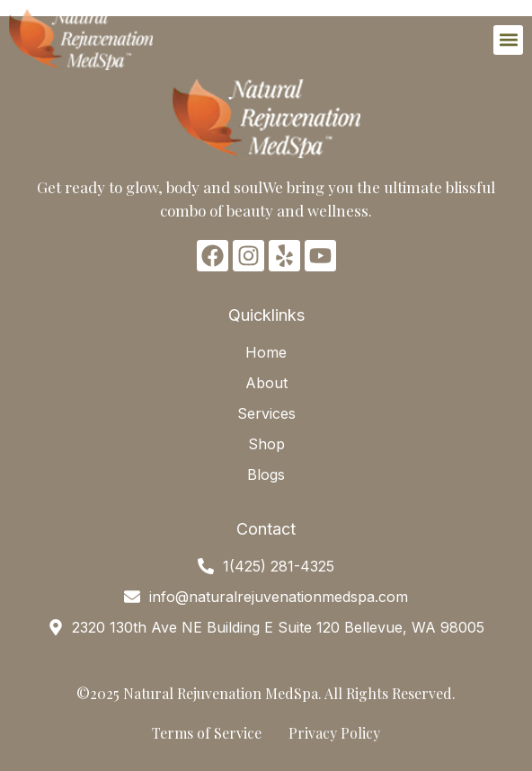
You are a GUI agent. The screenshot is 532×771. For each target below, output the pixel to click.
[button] (508, 40)
